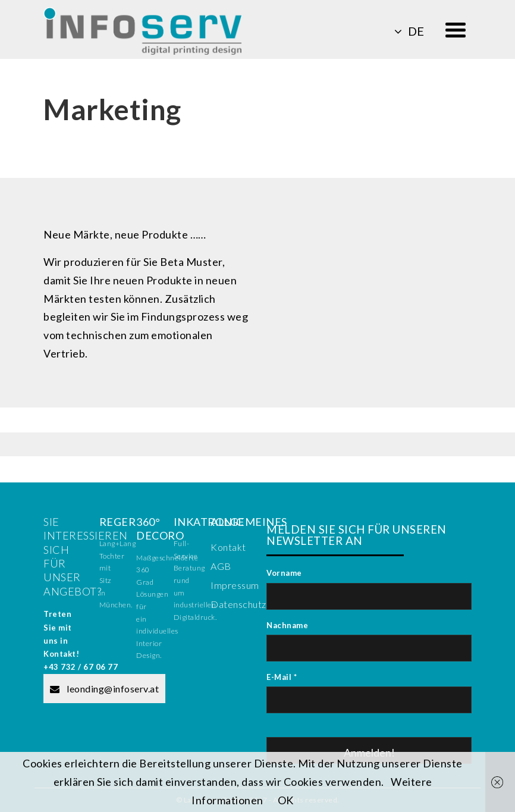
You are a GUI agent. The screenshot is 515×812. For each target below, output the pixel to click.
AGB (221, 566)
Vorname (284, 573)
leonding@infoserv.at (104, 689)
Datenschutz (238, 604)
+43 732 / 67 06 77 (81, 667)
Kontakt (228, 547)
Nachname (287, 625)
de (409, 31)
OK (286, 800)
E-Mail (282, 677)
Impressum (235, 585)
